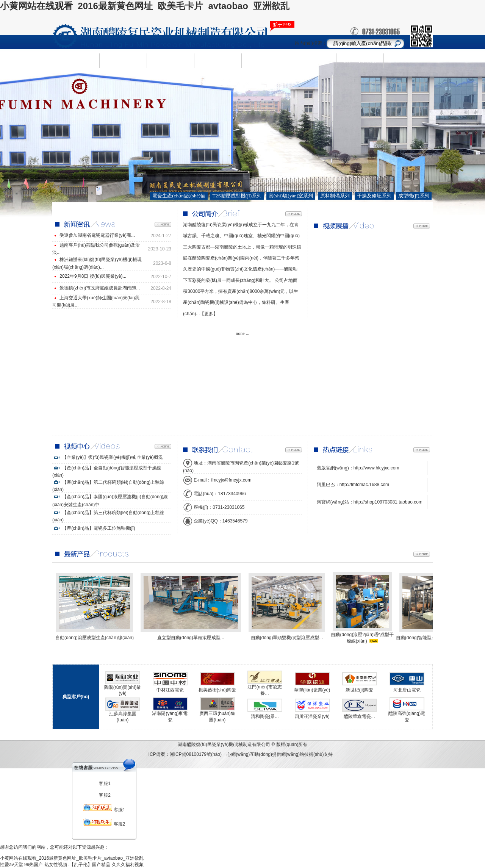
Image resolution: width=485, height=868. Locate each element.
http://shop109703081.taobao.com (388, 502)
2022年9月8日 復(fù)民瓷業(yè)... (93, 276)
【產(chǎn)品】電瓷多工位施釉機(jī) (94, 528)
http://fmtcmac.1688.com (364, 485)
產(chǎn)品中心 (171, 61)
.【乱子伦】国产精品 (89, 865)
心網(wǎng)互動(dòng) (249, 754)
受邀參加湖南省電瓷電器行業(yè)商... (97, 235)
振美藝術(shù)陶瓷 (217, 690)
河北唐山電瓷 (407, 690)
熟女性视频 (56, 865)
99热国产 (34, 865)
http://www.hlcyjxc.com (376, 468)
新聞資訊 (218, 60)
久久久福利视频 (128, 865)
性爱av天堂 (12, 865)
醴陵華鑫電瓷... (359, 716)
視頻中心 (313, 60)
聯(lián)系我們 (360, 60)
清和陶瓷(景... (265, 716)
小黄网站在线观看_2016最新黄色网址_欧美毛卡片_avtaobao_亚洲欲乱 (145, 6)
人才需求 (265, 60)
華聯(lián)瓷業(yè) (312, 690)
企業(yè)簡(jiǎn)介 (123, 61)
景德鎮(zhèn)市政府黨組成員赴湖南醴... (100, 288)
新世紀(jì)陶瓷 (360, 690)
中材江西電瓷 (170, 690)
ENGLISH (407, 61)
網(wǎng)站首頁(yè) (76, 61)
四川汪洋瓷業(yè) (312, 716)
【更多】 (209, 314)
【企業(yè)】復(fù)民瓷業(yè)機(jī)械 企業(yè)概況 (108, 457)
